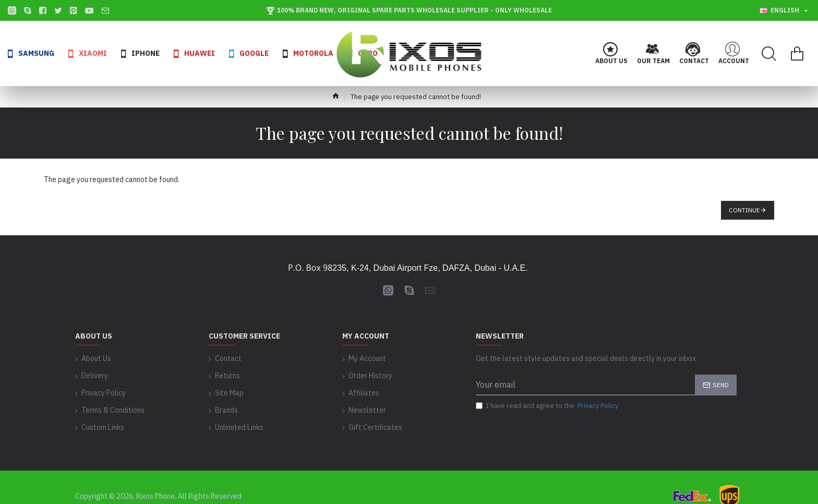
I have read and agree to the (548, 406)
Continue (744, 210)
